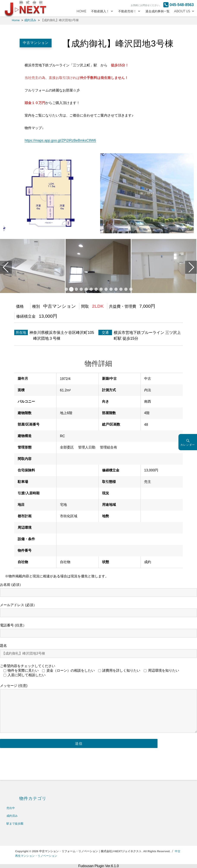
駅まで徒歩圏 (15, 824)
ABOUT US (182, 11)
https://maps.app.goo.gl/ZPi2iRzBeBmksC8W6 (60, 140)
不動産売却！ (127, 11)
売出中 (11, 808)
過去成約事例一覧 (158, 11)
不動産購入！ (100, 11)
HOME (82, 11)
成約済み (12, 816)
